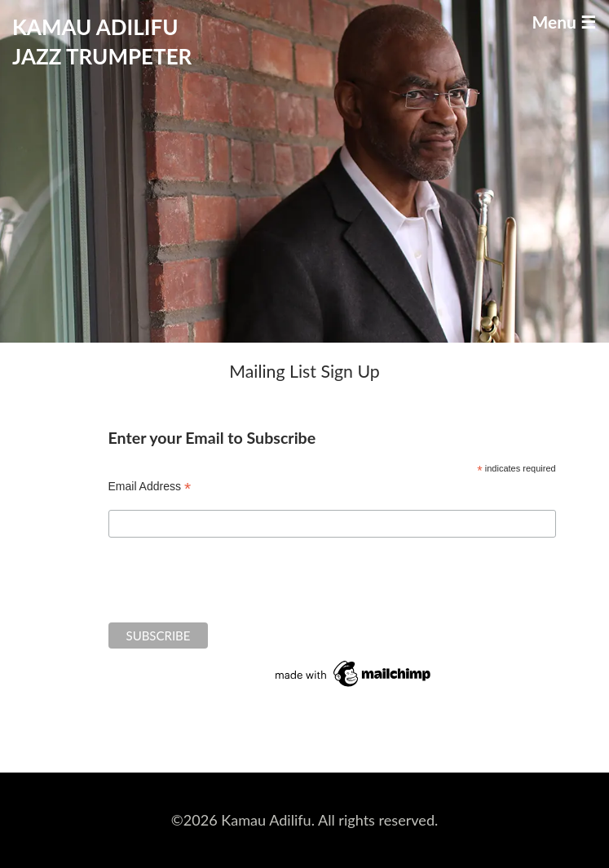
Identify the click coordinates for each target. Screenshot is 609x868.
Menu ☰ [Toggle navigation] (564, 22)
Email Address (150, 487)
